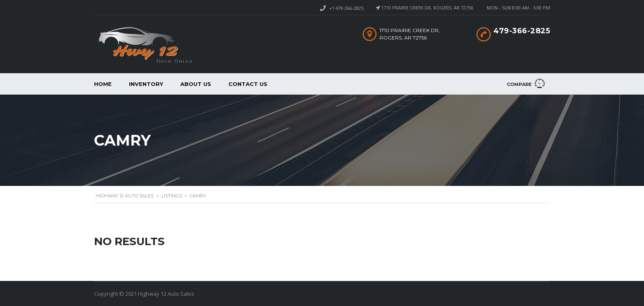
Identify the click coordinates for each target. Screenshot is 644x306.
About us (196, 84)
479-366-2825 (522, 31)
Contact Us (248, 84)
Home (103, 84)
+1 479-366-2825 (346, 8)
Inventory (146, 84)
